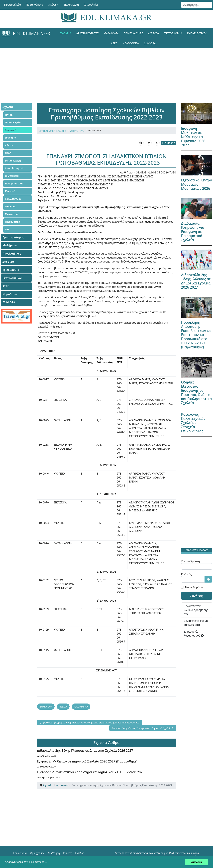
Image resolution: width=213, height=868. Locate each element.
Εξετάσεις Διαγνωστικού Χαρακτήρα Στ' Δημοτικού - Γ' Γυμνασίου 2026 (91, 772)
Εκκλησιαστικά (14, 184)
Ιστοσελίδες (91, 5)
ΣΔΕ (7, 229)
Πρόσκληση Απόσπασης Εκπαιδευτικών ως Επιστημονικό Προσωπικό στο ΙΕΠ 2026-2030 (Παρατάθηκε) (196, 335)
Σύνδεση (197, 596)
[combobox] (197, 5)
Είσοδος (80, 853)
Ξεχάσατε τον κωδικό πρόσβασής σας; (196, 610)
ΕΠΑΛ (8, 153)
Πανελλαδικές (133, 33)
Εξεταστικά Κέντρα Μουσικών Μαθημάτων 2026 (197, 184)
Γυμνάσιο (10, 138)
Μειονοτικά (12, 214)
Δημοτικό (11, 130)
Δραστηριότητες (87, 33)
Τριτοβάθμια (173, 33)
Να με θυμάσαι (194, 587)
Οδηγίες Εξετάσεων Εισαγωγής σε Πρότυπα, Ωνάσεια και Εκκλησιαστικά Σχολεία (196, 393)
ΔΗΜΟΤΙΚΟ (77, 131)
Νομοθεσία (131, 43)
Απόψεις (53, 5)
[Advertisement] (106, 72)
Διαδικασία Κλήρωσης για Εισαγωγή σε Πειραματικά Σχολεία (193, 232)
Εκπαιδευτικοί (197, 33)
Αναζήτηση (54, 853)
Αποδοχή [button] (197, 862)
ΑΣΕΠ (114, 43)
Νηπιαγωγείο (13, 122)
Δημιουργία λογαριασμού (194, 634)
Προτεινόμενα (35, 5)
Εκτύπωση (169, 143)
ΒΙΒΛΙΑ (63, 707)
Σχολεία (66, 33)
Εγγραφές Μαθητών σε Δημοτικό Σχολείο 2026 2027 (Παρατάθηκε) (87, 761)
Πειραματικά (13, 222)
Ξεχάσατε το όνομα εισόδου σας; (196, 623)
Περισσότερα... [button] (38, 862)
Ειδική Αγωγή (13, 161)
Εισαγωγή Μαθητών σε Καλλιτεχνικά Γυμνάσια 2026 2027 (193, 137)
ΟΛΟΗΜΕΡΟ (81, 707)
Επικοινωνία (71, 5)
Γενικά (9, 115)
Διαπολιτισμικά (14, 168)
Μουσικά (10, 206)
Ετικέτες (67, 853)
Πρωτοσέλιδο (13, 5)
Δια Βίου (154, 33)
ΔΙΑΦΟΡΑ (150, 43)
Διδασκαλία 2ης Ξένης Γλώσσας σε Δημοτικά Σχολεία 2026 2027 (85, 750)
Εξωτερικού (12, 176)
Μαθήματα (111, 33)
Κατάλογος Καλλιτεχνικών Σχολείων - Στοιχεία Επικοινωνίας (193, 423)
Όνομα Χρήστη (190, 561)
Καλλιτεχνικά (13, 199)
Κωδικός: (187, 574)
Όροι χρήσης (37, 853)
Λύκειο (9, 145)
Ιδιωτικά (10, 191)
